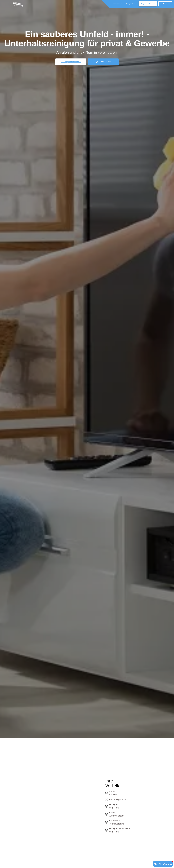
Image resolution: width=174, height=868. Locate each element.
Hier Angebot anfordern (71, 62)
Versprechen (131, 4)
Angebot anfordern (148, 4)
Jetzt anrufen (165, 4)
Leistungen (116, 4)
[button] (117, 4)
